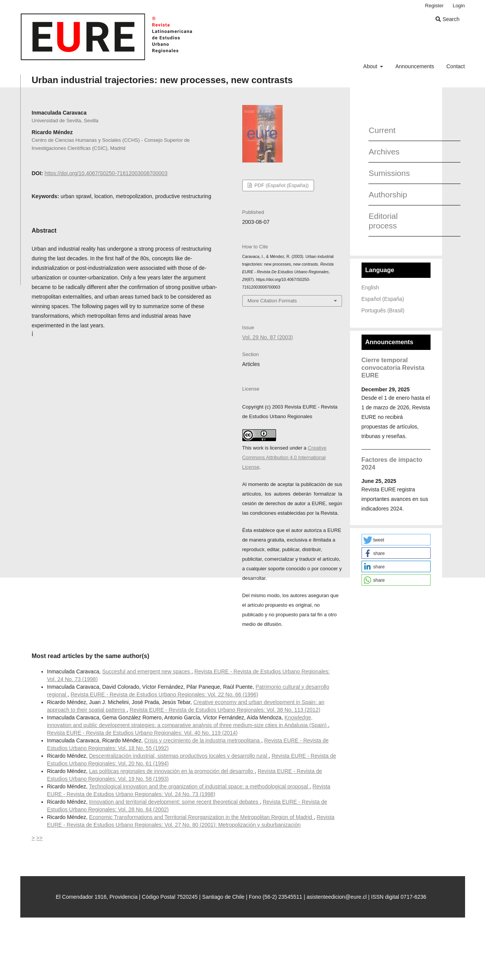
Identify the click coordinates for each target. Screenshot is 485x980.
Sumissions (388, 173)
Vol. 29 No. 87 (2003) (268, 337)
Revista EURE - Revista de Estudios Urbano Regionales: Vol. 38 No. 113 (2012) (225, 710)
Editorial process (383, 221)
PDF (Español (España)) (281, 185)
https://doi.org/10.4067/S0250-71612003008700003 (106, 173)
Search (447, 19)
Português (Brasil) (383, 310)
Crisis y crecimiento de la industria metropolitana (203, 740)
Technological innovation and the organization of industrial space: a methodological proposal (199, 786)
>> (39, 838)
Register (434, 6)
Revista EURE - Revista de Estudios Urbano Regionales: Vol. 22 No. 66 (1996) (164, 694)
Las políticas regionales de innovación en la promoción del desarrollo (172, 771)
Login (459, 6)
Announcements (415, 66)
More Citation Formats (272, 301)
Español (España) (383, 299)
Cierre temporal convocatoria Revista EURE (393, 368)
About (371, 66)
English (370, 287)
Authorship (388, 195)
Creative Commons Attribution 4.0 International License (284, 457)
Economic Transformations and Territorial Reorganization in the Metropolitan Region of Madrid (201, 817)
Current (382, 130)
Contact (455, 66)
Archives (384, 152)
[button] (396, 540)
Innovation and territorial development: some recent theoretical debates (174, 802)
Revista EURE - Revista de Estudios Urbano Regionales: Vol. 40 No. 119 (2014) (142, 733)
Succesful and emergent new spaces (147, 671)
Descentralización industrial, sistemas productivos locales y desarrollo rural (179, 756)
